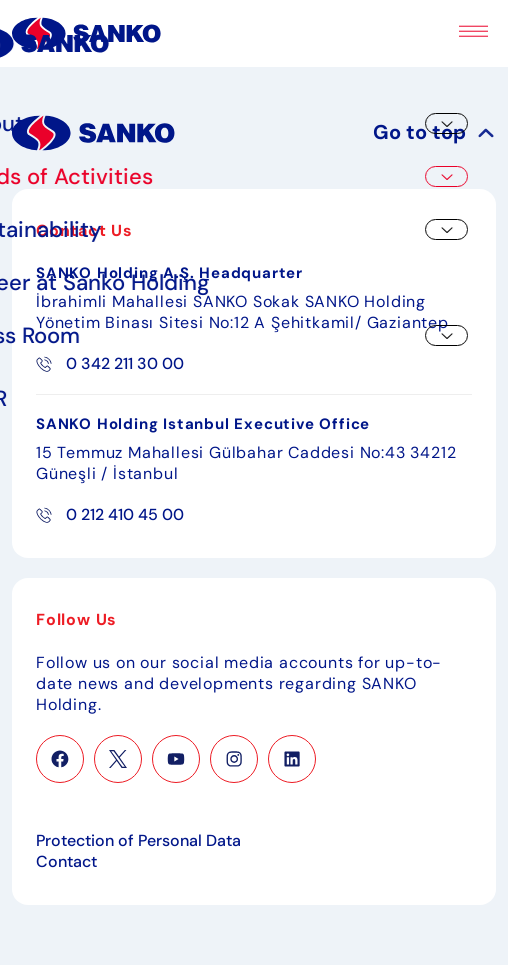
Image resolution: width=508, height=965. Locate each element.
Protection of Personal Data (138, 841)
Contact (66, 862)
